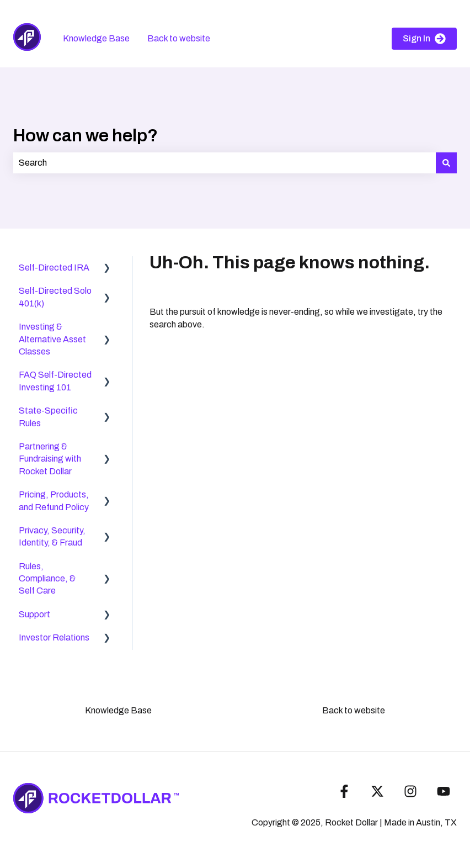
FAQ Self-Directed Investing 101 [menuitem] (55, 381)
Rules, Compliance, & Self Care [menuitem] (47, 579)
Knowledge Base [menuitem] (118, 710)
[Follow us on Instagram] (410, 791)
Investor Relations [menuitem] (54, 637)
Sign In (424, 39)
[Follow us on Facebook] (344, 791)
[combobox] (225, 163)
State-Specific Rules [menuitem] (48, 417)
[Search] (446, 163)
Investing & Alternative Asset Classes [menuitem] (52, 339)
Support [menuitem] (34, 614)
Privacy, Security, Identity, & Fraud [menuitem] (52, 536)
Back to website (179, 38)
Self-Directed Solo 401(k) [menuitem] (55, 297)
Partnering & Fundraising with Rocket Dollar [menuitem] (50, 459)
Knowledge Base (96, 38)
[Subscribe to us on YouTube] (444, 791)
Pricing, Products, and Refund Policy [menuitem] (54, 501)
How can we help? (86, 136)
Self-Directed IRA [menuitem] (54, 268)
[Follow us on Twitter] (377, 791)
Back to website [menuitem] (354, 710)
